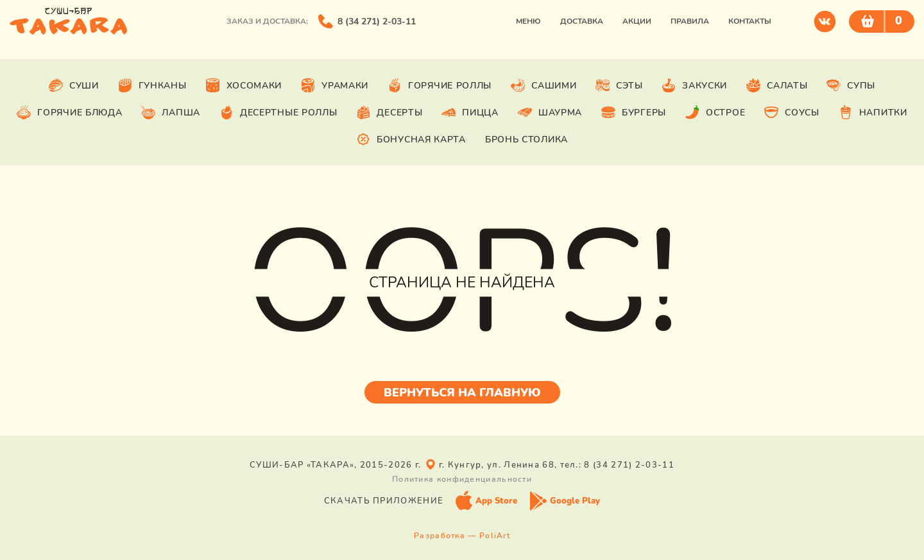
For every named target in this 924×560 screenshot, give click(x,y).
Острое (715, 112)
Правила (690, 21)
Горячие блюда (69, 112)
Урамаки (335, 85)
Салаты (777, 85)
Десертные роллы (278, 112)
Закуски (694, 85)
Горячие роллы (440, 85)
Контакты (750, 21)
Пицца (470, 112)
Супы (851, 85)
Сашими (543, 85)
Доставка (582, 21)
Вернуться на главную (462, 393)
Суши (74, 85)
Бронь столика (526, 140)
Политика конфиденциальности (462, 479)
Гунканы (152, 85)
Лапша (171, 112)
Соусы (792, 112)
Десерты (389, 112)
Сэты (619, 85)
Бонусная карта (411, 139)
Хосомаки (244, 85)
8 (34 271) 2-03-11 (377, 21)
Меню (528, 21)
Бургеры (634, 112)
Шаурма (550, 112)
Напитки (873, 112)
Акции (637, 21)
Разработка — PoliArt (462, 536)
